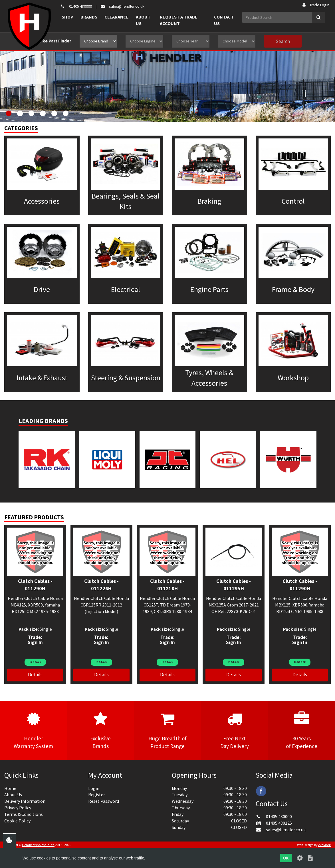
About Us (143, 20)
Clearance (117, 17)
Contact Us (224, 20)
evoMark (324, 845)
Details (35, 675)
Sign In (35, 642)
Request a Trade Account (179, 20)
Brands (89, 17)
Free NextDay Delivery (234, 730)
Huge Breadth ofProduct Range (168, 730)
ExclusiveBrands (101, 730)
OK (286, 858)
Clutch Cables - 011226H (101, 585)
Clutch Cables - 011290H (35, 585)
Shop (67, 17)
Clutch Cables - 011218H (167, 585)
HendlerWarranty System (34, 730)
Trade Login (315, 5)
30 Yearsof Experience (301, 730)
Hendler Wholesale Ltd (38, 845)
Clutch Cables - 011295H (234, 585)
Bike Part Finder (55, 41)
